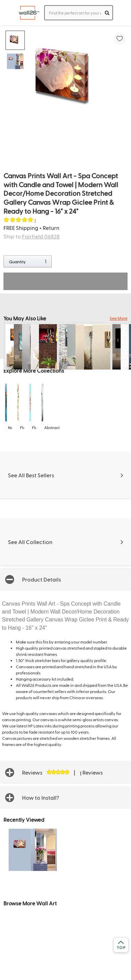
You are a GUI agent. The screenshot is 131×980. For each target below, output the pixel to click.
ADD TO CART (65, 281)
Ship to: (32, 236)
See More (119, 318)
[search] (107, 13)
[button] (65, 579)
